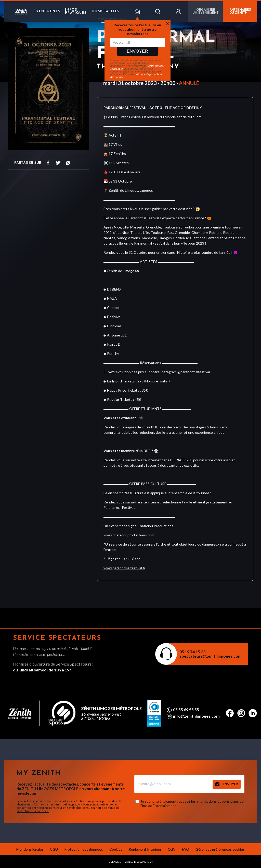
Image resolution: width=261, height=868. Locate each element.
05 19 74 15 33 (192, 652)
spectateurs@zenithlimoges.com (211, 656)
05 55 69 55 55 (186, 710)
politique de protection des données (136, 76)
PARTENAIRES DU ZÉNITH (240, 11)
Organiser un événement (206, 11)
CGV (172, 849)
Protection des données (84, 849)
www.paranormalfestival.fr (124, 568)
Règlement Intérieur (145, 849)
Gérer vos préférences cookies (220, 849)
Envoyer (137, 51)
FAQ (186, 849)
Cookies (116, 849)
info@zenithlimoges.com (196, 716)
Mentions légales (30, 849)
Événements (47, 11)
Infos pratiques (76, 11)
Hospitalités (106, 11)
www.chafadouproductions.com (129, 535)
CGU (54, 849)
